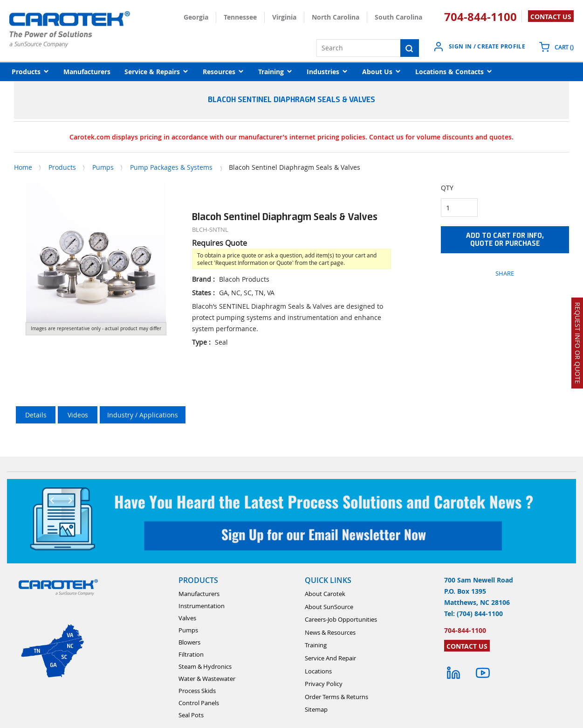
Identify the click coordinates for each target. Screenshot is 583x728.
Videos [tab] (78, 415)
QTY (447, 188)
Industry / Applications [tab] (143, 415)
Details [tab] (36, 415)
